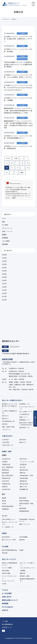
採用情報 (5, 238)
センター (5, 516)
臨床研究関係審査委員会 (10, 550)
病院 (3, 222)
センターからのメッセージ (10, 577)
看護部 (4, 235)
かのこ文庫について (25, 412)
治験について (23, 417)
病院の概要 (5, 570)
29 (27, 163)
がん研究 (5, 225)
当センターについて (9, 559)
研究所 (4, 533)
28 (22, 163)
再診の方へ (5, 418)
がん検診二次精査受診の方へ (10, 412)
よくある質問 (7, 593)
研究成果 (5, 553)
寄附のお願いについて (10, 600)
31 (12, 168)
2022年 (4, 268)
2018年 (4, 280)
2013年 (4, 296)
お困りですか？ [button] (35, 421)
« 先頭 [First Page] (15, 158)
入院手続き (5, 440)
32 (17, 168)
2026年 (4, 255)
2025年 (4, 258)
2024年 (4, 261)
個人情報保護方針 (7, 624)
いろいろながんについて (27, 568)
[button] (33, 4)
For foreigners (8, 607)
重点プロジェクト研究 (9, 540)
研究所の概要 (6, 573)
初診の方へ (5, 416)
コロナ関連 (6, 241)
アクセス (5, 590)
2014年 (4, 293)
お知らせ (5, 610)
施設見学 (22, 540)
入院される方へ (7, 436)
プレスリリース (7, 228)
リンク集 (5, 621)
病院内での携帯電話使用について (10, 564)
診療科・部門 (7, 451)
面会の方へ (23, 442)
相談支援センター (25, 427)
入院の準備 (5, 442)
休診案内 (5, 424)
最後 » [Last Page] (22, 172)
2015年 (4, 290)
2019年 (4, 277)
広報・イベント (7, 231)
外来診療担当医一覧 (8, 421)
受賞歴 (21, 550)
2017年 (4, 284)
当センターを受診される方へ (12, 400)
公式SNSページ (7, 627)
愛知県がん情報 (25, 576)
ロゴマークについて (8, 581)
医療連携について (25, 420)
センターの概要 (7, 568)
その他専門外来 (24, 414)
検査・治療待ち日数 (8, 427)
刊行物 (4, 584)
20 (12, 163)
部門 (3, 494)
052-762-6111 (15, 347)
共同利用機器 (23, 537)
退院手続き (23, 440)
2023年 (4, 264)
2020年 (4, 274)
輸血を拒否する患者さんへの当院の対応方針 (27, 424)
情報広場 (22, 573)
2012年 (4, 300)
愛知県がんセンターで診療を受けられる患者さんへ (10, 406)
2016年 (4, 287)
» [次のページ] (16, 172)
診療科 (4, 455)
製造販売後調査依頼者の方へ (27, 580)
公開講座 (22, 570)
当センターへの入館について (27, 564)
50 (7, 172)
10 (7, 163)
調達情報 (5, 244)
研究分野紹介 (6, 537)
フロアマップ (6, 430)
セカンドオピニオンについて (27, 408)
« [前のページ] (22, 158)
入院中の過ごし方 (7, 445)
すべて (4, 218)
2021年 (4, 271)
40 (28, 168)
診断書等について (25, 404)
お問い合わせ (7, 597)
